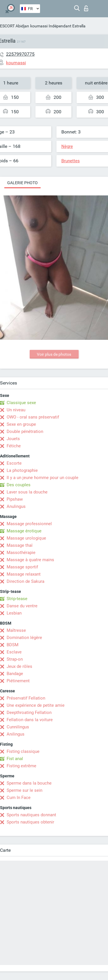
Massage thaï (20, 545)
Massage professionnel (29, 524)
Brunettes (71, 161)
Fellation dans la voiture (30, 720)
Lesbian (14, 613)
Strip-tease (17, 599)
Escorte (14, 463)
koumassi (39, 26)
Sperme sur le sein (24, 790)
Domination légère (24, 638)
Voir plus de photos (54, 354)
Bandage (15, 674)
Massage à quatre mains (30, 560)
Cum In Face (19, 798)
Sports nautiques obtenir (30, 822)
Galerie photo (22, 183)
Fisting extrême (21, 766)
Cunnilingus (18, 727)
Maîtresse (16, 630)
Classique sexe (21, 403)
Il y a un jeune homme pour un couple (42, 478)
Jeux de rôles (19, 666)
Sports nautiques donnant (31, 815)
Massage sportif (22, 567)
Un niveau (16, 410)
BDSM (13, 645)
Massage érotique (24, 531)
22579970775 (20, 54)
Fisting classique (23, 751)
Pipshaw (15, 499)
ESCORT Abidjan (15, 26)
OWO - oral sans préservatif (33, 417)
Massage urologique (26, 538)
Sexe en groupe (21, 424)
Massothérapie (21, 553)
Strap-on (15, 659)
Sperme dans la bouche (29, 783)
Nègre (67, 146)
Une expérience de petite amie (36, 705)
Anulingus (16, 506)
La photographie (22, 470)
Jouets (13, 439)
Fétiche (14, 446)
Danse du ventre (22, 606)
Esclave (14, 652)
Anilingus (16, 734)
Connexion (86, 8)
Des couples (19, 485)
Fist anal (15, 759)
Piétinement (18, 681)
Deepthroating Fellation (29, 713)
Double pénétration (25, 431)
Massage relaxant (24, 574)
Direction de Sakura (25, 581)
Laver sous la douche (27, 492)
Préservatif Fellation (26, 698)
